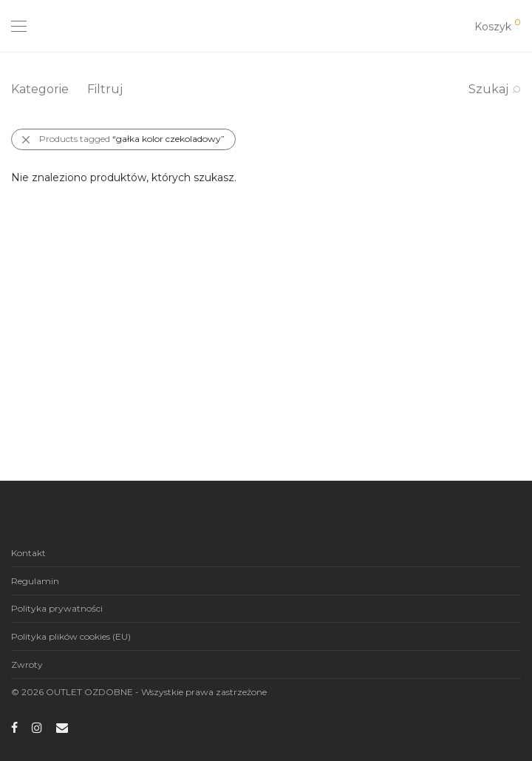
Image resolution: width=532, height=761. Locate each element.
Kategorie (40, 89)
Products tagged (132, 139)
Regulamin (35, 581)
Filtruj (105, 89)
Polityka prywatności (57, 608)
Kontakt (28, 553)
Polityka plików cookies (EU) (71, 636)
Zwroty (27, 664)
